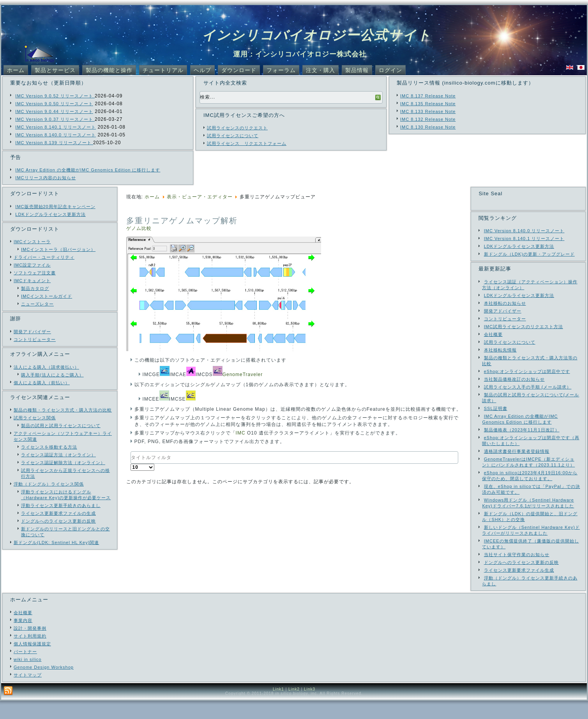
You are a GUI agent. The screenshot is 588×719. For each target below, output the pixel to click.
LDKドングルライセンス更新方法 (50, 214)
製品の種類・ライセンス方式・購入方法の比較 (63, 410)
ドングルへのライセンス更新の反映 (58, 521)
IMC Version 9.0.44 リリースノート (54, 111)
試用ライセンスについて (233, 136)
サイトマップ (28, 693)
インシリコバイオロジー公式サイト (317, 35)
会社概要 (23, 631)
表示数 (131, 464)
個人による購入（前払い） (42, 383)
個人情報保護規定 (32, 662)
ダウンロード (239, 70)
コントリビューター (35, 339)
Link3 (310, 708)
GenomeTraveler (243, 375)
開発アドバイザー (32, 332)
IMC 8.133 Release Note (428, 111)
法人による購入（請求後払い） (46, 367)
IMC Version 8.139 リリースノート (54, 143)
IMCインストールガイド (47, 296)
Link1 (278, 708)
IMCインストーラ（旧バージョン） (58, 249)
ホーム (16, 70)
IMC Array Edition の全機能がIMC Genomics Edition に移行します (88, 170)
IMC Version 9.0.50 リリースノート (54, 104)
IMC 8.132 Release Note (428, 119)
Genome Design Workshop (44, 685)
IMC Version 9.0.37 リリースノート (55, 119)
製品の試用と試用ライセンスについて (61, 426)
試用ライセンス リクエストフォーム (247, 143)
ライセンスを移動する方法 (49, 447)
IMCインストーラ (32, 242)
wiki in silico (27, 678)
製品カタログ (35, 288)
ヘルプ (202, 70)
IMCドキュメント (32, 281)
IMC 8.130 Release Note (428, 127)
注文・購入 (320, 70)
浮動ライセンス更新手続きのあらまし (61, 505)
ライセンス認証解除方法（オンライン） (63, 463)
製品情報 (357, 70)
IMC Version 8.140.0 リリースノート (56, 135)
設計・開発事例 (30, 647)
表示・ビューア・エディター (200, 197)
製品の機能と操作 (109, 70)
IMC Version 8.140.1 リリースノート (56, 127)
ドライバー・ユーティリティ (44, 257)
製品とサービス (55, 70)
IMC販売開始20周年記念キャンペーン (55, 207)
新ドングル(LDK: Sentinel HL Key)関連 (56, 542)
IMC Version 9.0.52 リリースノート (55, 96)
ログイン (390, 70)
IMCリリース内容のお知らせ (45, 178)
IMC (241, 433)
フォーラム (281, 70)
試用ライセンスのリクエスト (237, 128)
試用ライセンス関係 (35, 418)
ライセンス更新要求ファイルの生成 (58, 513)
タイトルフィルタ (131, 451)
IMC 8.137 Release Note (428, 96)
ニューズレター (37, 304)
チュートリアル (163, 70)
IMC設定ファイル (32, 265)
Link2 (294, 708)
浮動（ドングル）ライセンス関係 (49, 484)
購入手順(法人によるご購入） (52, 375)
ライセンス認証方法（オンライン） (58, 455)
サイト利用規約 (30, 654)
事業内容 (23, 639)
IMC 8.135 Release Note (428, 104)
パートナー (25, 670)
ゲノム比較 (139, 228)
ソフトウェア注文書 (35, 273)
